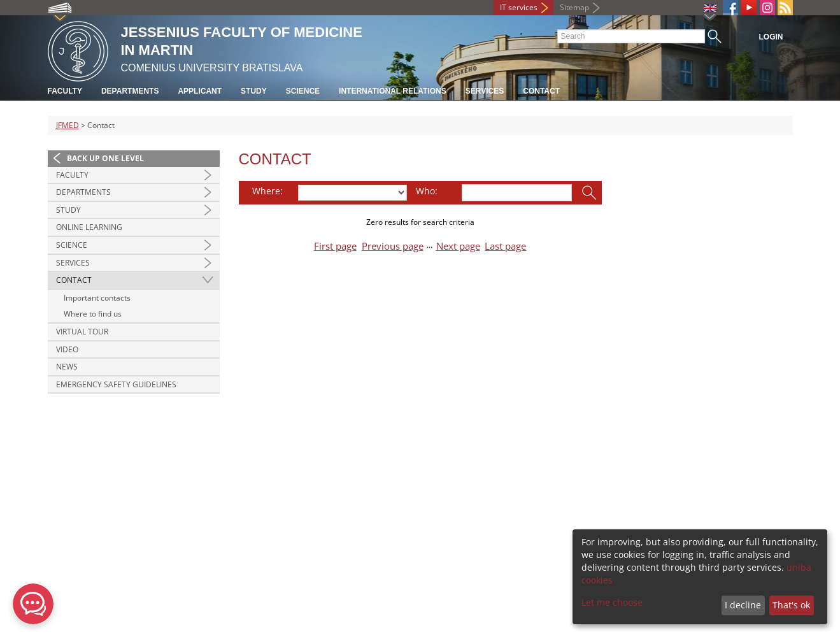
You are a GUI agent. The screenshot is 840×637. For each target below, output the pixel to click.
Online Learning (89, 227)
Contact (541, 91)
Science (303, 91)
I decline (743, 605)
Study (254, 91)
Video (67, 349)
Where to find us (93, 314)
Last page (505, 246)
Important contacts (97, 298)
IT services (519, 7)
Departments (130, 91)
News (67, 367)
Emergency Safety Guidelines (116, 384)
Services (485, 91)
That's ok (791, 605)
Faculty (65, 91)
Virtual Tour (82, 332)
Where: (267, 191)
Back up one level (105, 158)
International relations (393, 91)
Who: (427, 191)
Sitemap (574, 7)
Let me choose (612, 602)
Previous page (393, 246)
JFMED (68, 125)
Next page (458, 246)
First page (335, 246)
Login (771, 37)
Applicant (200, 91)
